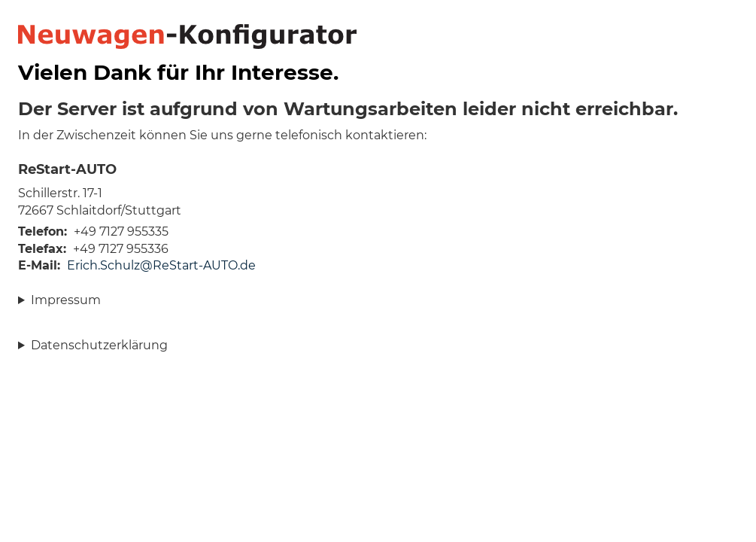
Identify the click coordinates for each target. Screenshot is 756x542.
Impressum (66, 300)
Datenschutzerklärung (99, 345)
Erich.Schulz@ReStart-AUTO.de (161, 265)
